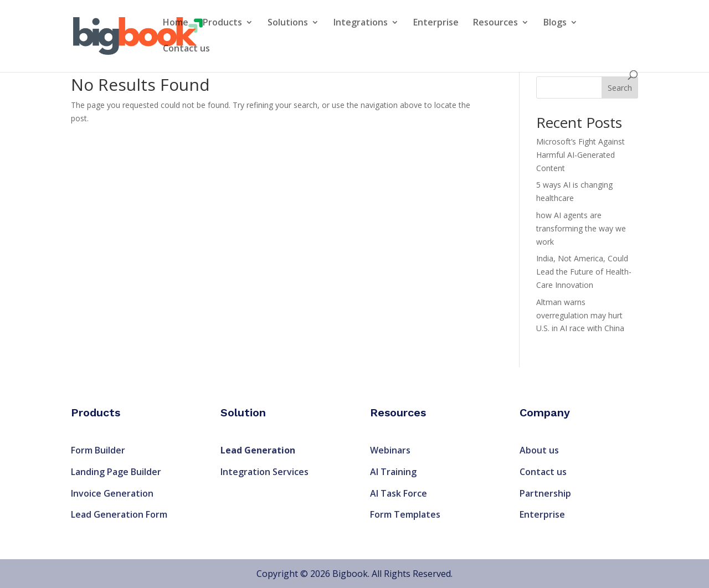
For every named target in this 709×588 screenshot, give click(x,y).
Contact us (186, 49)
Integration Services (264, 472)
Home (176, 23)
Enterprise (436, 23)
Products (222, 23)
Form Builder (98, 450)
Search (620, 88)
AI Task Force (399, 493)
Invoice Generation (112, 493)
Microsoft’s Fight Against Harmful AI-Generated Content (580, 155)
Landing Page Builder (116, 472)
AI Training (393, 472)
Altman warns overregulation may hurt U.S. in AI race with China (580, 315)
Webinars (390, 450)
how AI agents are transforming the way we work (581, 228)
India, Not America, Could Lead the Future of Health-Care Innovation (584, 272)
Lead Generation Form (119, 514)
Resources (495, 23)
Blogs (555, 23)
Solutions (288, 23)
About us (539, 450)
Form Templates (405, 514)
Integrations (361, 23)
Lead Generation (258, 450)
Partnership (545, 493)
